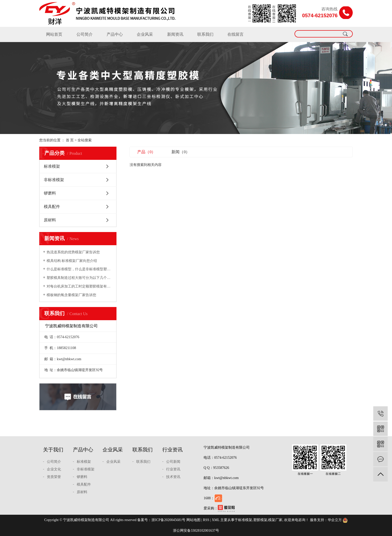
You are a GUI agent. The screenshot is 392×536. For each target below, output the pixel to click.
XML (216, 520)
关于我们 (53, 450)
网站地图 (193, 520)
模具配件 (52, 207)
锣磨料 (50, 193)
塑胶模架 (260, 520)
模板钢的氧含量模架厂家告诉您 (71, 295)
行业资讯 (172, 450)
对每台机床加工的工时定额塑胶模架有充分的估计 (80, 286)
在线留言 (236, 34)
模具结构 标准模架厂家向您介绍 (72, 261)
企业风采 (145, 34)
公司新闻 (173, 462)
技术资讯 (173, 477)
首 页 (70, 140)
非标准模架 (54, 180)
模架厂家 (275, 520)
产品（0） (146, 152)
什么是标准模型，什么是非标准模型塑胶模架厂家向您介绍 (80, 269)
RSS (206, 520)
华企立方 (335, 520)
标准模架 (52, 166)
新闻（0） (181, 152)
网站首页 (54, 34)
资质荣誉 (54, 477)
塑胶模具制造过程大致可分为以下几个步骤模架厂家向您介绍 (80, 278)
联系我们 (205, 34)
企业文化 (54, 469)
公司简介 (85, 34)
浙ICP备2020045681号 (168, 520)
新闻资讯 (175, 34)
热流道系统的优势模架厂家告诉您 (73, 252)
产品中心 (115, 34)
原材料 (50, 220)
